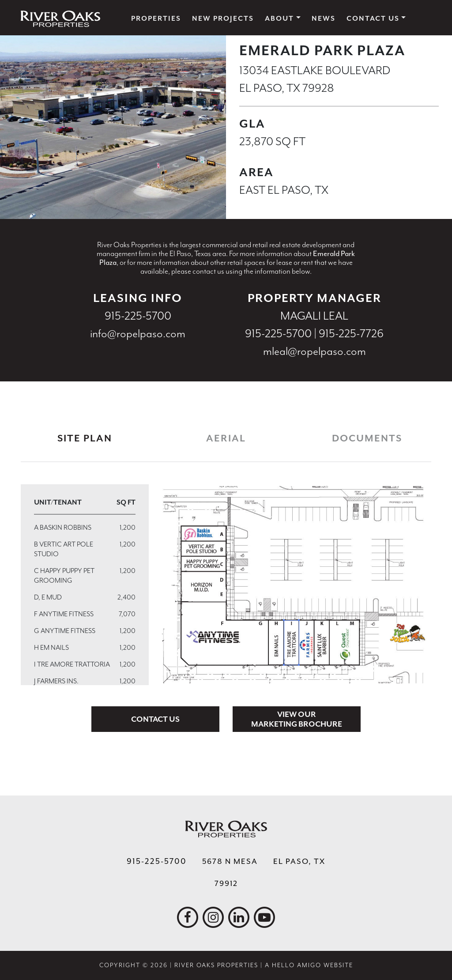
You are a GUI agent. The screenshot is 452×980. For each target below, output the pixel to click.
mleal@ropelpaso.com (315, 351)
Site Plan (85, 438)
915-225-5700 (138, 316)
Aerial (226, 438)
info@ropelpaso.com (138, 334)
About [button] (279, 19)
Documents (367, 438)
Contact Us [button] (373, 19)
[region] (85, 585)
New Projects (223, 19)
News (324, 19)
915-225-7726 (351, 334)
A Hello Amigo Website (309, 965)
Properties (156, 19)
